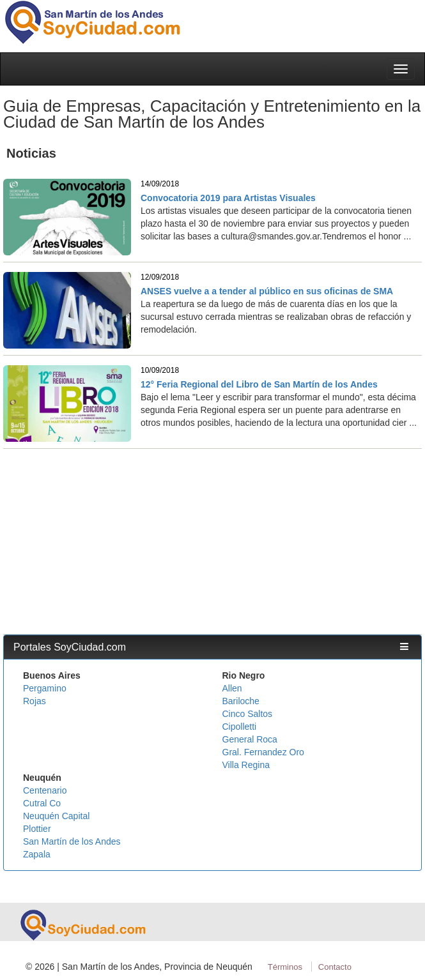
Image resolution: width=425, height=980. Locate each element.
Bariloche (241, 701)
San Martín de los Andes (72, 841)
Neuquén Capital (56, 816)
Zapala (37, 854)
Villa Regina (246, 765)
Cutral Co (42, 803)
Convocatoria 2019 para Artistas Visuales (228, 198)
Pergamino (45, 688)
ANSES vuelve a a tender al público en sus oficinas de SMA (267, 291)
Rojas (35, 701)
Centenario (45, 790)
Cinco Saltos (248, 714)
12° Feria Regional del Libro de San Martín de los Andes (259, 384)
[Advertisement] (212, 538)
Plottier (37, 829)
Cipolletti (240, 727)
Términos (285, 967)
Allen (232, 688)
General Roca (250, 739)
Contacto (335, 967)
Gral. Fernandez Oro (263, 752)
